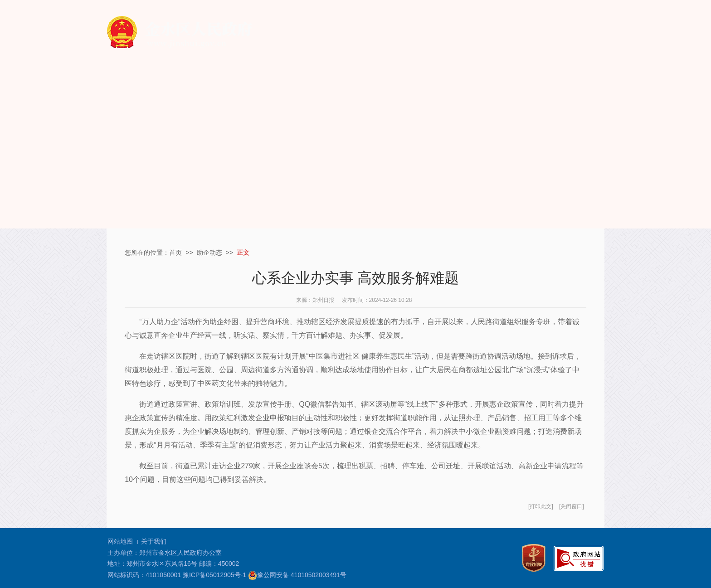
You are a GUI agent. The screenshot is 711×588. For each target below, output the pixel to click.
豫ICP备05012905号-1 (214, 575)
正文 (243, 253)
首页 (175, 253)
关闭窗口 (571, 506)
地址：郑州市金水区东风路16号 (152, 564)
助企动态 (209, 253)
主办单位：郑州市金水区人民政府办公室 (165, 553)
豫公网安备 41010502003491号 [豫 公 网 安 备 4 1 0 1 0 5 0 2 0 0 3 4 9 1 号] (297, 575)
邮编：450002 (219, 564)
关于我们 (154, 541)
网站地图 (120, 541)
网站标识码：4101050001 (144, 575)
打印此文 (541, 506)
